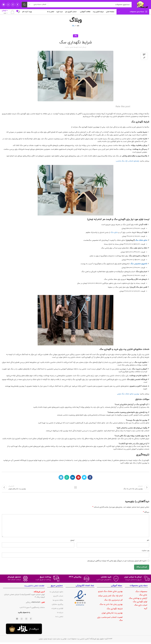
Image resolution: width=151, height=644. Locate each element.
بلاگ (73, 26)
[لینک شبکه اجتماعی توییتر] (84, 477)
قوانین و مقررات (57, 610)
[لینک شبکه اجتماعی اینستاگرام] (13, 5)
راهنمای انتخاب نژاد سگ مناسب (127, 161)
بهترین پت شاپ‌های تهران (112, 615)
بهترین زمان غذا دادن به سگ (111, 606)
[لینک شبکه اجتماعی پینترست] (78, 477)
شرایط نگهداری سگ (115, 610)
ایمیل (72, 542)
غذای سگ (114, 232)
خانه (78, 26)
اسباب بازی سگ (141, 607)
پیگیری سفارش (57, 606)
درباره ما (60, 614)
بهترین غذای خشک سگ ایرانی (128, 394)
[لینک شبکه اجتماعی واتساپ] (8, 5)
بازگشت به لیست (76, 488)
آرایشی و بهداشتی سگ (138, 600)
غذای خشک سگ (141, 240)
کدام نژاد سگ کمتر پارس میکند (110, 597)
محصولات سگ (141, 593)
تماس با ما (59, 618)
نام (148, 542)
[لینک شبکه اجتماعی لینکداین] (73, 477)
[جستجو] (77, 5)
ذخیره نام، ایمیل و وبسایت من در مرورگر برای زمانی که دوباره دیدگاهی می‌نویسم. (117, 562)
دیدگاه (146, 514)
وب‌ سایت (145, 552)
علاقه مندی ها (58, 602)
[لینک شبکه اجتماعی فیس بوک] (17, 5)
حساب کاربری (58, 598)
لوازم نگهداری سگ (140, 603)
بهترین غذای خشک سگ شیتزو (110, 593)
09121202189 (36, 604)
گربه (146, 610)
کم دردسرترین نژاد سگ (113, 602)
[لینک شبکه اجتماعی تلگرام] (4, 5)
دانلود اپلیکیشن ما (56, 594)
